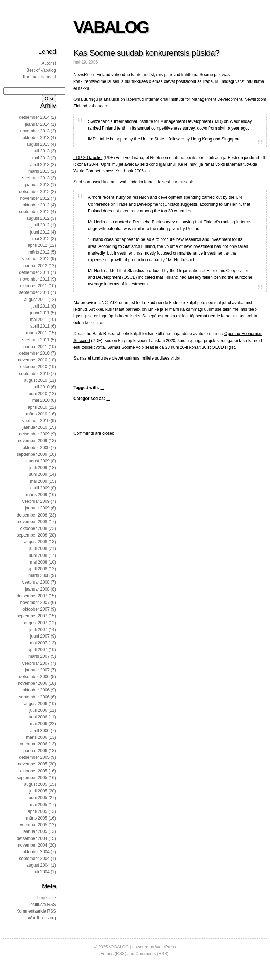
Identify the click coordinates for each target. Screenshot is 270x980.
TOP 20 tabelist (88, 158)
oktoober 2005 (34, 771)
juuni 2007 (40, 636)
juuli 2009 (38, 468)
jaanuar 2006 (35, 751)
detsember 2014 (34, 117)
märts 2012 (39, 252)
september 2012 (34, 212)
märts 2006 (37, 737)
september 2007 (32, 616)
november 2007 (35, 603)
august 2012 (38, 218)
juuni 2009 (37, 474)
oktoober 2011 (34, 286)
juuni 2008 (37, 555)
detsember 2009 (34, 434)
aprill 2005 (37, 811)
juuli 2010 (41, 387)
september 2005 (32, 778)
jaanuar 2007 (37, 670)
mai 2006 (38, 724)
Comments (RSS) (152, 954)
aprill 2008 (37, 569)
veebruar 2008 (36, 582)
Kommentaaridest (39, 77)
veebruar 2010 (36, 421)
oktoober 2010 (34, 367)
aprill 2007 (37, 650)
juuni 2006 (37, 717)
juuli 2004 (41, 872)
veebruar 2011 (36, 340)
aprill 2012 (37, 245)
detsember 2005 (34, 757)
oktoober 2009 (36, 448)
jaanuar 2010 (35, 427)
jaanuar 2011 (35, 347)
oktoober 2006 (36, 690)
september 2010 (34, 374)
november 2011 (35, 279)
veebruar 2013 (36, 178)
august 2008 (36, 542)
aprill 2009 (40, 488)
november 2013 (35, 131)
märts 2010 (37, 414)
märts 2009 (37, 495)
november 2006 (33, 683)
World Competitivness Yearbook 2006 (109, 171)
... (102, 388)
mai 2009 (38, 481)
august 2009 (38, 461)
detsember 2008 (32, 515)
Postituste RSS (42, 905)
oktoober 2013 (36, 138)
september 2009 (32, 454)
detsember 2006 (34, 677)
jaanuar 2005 (35, 831)
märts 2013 (39, 171)
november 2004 (33, 845)
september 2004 (34, 859)
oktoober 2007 (36, 609)
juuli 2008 (38, 548)
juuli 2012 (41, 225)
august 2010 (36, 380)
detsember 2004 (32, 838)
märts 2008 (39, 575)
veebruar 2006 (34, 744)
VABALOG (111, 27)
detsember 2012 (34, 192)
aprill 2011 (40, 326)
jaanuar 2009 (37, 508)
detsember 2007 (32, 596)
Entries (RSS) (113, 954)
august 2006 (36, 704)
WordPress (165, 947)
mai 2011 (38, 320)
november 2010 (33, 360)
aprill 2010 (37, 407)
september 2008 (32, 535)
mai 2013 (41, 158)
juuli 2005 (38, 791)
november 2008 (33, 522)
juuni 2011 (40, 313)
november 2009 (33, 441)
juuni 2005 (37, 798)
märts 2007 (39, 656)
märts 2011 (37, 333)
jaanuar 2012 (35, 266)
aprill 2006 (40, 731)
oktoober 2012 (36, 205)
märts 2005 (37, 818)
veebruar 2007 (36, 663)
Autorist (49, 63)
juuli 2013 (41, 151)
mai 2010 (41, 400)
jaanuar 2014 (37, 124)
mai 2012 (41, 239)
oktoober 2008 (34, 528)
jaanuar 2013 (37, 185)
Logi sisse (47, 898)
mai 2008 (38, 562)
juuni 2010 (37, 394)
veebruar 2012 (36, 259)
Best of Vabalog (41, 70)
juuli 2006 (38, 710)
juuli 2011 (41, 306)
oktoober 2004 (36, 852)
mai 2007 (38, 643)
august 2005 (36, 784)
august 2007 (36, 623)
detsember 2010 (34, 353)
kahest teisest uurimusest (168, 182)
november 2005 (33, 764)
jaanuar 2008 (37, 589)
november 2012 (35, 198)
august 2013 (38, 144)
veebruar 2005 (34, 825)
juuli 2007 (38, 630)
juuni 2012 (40, 232)
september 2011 (34, 292)
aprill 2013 (40, 165)
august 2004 (38, 865)
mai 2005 (38, 805)
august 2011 (36, 300)
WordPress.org (42, 918)
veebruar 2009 (36, 501)
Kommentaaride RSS (36, 911)
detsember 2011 (34, 272)
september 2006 (34, 697)
